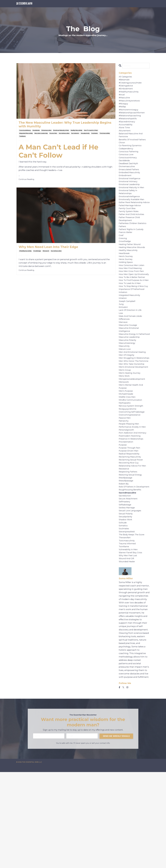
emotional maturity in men (61, 132)
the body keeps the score (133, 625)
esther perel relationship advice (132, 221)
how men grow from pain (133, 300)
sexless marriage (128, 595)
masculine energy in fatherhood (129, 383)
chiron (122, 152)
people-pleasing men (130, 497)
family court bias (128, 229)
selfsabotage (126, 591)
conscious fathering (130, 162)
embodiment (126, 189)
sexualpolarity (85, 135)
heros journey (126, 287)
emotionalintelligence (130, 212)
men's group (125, 436)
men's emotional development (128, 431)
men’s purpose (127, 459)
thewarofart (125, 628)
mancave (123, 368)
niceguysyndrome (128, 480)
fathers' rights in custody (133, 253)
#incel (122, 97)
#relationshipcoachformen (133, 118)
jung (121, 348)
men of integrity (127, 409)
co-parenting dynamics (131, 155)
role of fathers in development (128, 569)
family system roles (130, 233)
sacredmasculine (64, 135)
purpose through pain (131, 524)
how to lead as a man (91, 132)
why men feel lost (129, 649)
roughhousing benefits (131, 574)
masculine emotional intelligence (130, 376)
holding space (126, 290)
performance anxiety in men (134, 500)
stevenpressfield (128, 622)
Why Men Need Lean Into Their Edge (55, 249)
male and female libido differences (131, 363)
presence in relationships (132, 513)
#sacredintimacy (128, 128)
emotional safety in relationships (129, 207)
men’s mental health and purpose (132, 454)
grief (121, 260)
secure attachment (129, 585)
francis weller (126, 256)
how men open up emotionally (129, 305)
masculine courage (129, 371)
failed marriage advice (131, 226)
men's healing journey (131, 439)
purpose (123, 520)
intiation (123, 341)
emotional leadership (130, 199)
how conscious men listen (133, 294)
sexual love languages (131, 598)
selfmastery (125, 588)
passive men (53, 135)
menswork (46, 254)
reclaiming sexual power (132, 537)
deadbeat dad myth (129, 175)
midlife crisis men (128, 466)
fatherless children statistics (134, 246)
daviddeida (36, 132)
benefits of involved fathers (134, 148)
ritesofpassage (127, 561)
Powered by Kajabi (143, 863)
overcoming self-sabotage (133, 483)
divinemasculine (46, 132)
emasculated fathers (130, 182)
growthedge (37, 254)
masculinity (125, 398)
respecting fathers (129, 551)
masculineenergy (128, 395)
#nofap (123, 111)
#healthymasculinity (25, 254)
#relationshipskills (129, 125)
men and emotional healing (133, 405)
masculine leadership (41, 135)
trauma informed (128, 635)
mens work (125, 442)
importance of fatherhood (133, 331)
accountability (126, 131)
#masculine (125, 101)
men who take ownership (133, 426)
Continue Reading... (27, 181)
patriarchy (124, 493)
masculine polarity (128, 392)
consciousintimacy (25, 132)
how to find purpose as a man (133, 316)
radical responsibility (130, 530)
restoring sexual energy (132, 554)
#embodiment (127, 91)
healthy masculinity (76, 132)
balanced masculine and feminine (132, 143)
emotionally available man (132, 216)
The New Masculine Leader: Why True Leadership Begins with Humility (56, 125)
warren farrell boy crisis (132, 645)
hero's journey (127, 283)
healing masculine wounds (133, 273)
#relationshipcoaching (131, 121)
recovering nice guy (130, 541)
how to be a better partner (133, 311)
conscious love (127, 165)
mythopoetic (126, 473)
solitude (123, 612)
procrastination (127, 517)
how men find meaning (131, 297)
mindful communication (132, 470)
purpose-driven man (130, 527)
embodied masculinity (131, 185)
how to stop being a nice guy (133, 326)
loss (121, 358)
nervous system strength (132, 476)
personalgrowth (127, 503)
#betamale (125, 81)
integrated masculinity (26, 135)
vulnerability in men (129, 642)
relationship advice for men (134, 544)
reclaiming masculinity (131, 534)
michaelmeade (127, 463)
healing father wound (131, 270)
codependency (127, 158)
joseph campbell (128, 344)
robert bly (124, 564)
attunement (125, 138)
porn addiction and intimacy (134, 507)
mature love (125, 402)
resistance (125, 547)
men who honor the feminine (130, 420)
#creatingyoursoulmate (131, 84)
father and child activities (133, 236)
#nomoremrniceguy (130, 114)
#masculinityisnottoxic (131, 104)
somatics (124, 615)
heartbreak (125, 280)
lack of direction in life (131, 355)
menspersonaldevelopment (133, 446)
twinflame (22, 138)
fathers (123, 250)
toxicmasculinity (105, 135)
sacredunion (75, 135)
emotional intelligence (131, 192)
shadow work (126, 608)
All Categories (126, 77)
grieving (123, 263)
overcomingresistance (131, 486)
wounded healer (128, 656)
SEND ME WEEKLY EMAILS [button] (116, 832)
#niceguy (124, 108)
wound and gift (127, 652)
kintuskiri (124, 351)
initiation (124, 334)
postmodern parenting (131, 510)
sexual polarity (127, 601)
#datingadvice (127, 87)
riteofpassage (126, 557)
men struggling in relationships (128, 414)
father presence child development (130, 241)
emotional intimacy (129, 196)
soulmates (95, 135)
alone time (125, 135)
